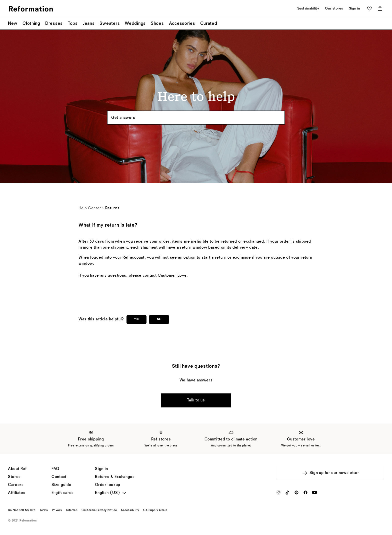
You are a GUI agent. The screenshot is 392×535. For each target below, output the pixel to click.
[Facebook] (305, 494)
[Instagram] (278, 494)
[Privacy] (57, 510)
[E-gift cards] (63, 493)
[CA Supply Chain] (155, 510)
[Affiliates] (17, 493)
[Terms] (44, 510)
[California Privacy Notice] (99, 510)
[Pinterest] (296, 494)
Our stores (334, 9)
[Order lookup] (108, 485)
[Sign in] (101, 469)
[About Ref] (17, 469)
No (159, 319)
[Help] (59, 477)
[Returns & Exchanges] (115, 477)
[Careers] (16, 485)
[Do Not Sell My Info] (22, 510)
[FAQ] (55, 469)
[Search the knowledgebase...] (196, 118)
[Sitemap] (72, 510)
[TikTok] (287, 494)
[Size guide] (61, 485)
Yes (136, 319)
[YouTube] (314, 494)
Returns (112, 208)
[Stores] (14, 477)
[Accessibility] (130, 510)
